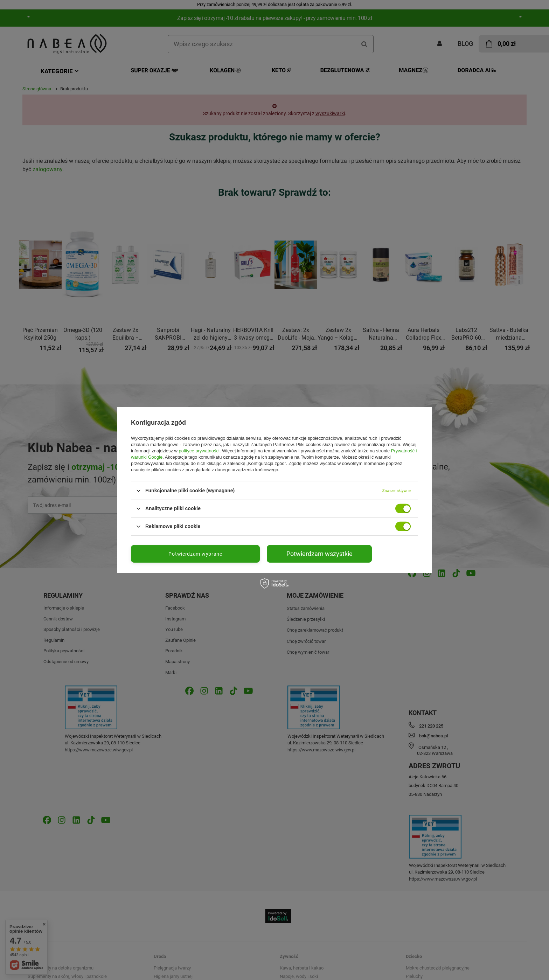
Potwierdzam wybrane (195, 554)
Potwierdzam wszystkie (319, 553)
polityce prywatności (199, 450)
